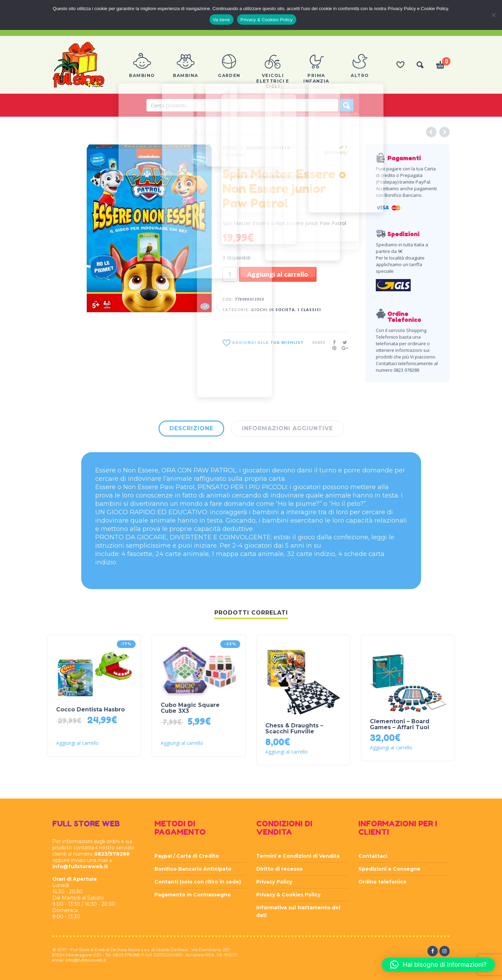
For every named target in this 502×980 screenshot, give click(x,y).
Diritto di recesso (279, 869)
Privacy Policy (274, 882)
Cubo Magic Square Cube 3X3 (190, 708)
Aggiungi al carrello (278, 274)
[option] (149, 228)
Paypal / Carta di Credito (187, 856)
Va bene (222, 20)
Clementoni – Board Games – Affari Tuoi (400, 724)
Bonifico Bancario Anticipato (193, 869)
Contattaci (373, 856)
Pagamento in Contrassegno (193, 895)
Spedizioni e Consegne (389, 869)
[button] (438, 965)
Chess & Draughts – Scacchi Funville (294, 728)
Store (230, 148)
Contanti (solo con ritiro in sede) (198, 882)
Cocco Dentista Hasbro (90, 709)
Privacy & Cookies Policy (288, 895)
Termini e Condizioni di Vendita (298, 856)
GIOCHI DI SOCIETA (268, 148)
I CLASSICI (234, 155)
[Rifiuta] (493, 15)
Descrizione (191, 428)
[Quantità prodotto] (230, 274)
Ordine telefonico (382, 882)
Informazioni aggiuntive (287, 428)
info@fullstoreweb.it (80, 866)
